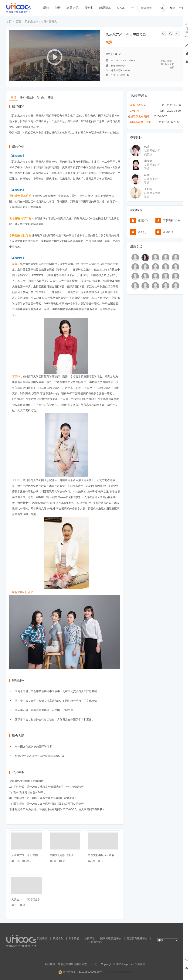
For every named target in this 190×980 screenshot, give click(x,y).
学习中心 (187, 30)
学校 (58, 8)
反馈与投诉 (95, 942)
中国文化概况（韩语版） (102, 855)
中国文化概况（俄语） (63, 855)
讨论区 (42, 97)
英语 (18, 22)
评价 (53, 97)
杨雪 (147, 175)
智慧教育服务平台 (137, 938)
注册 (182, 8)
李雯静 (148, 161)
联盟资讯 (73, 8)
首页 (9, 22)
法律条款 (90, 938)
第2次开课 (113, 54)
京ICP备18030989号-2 (118, 972)
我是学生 (58, 938)
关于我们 (74, 938)
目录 (27, 97)
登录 (172, 8)
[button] (146, 96)
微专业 (89, 8)
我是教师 (42, 938)
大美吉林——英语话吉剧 (26, 899)
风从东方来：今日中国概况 (27, 855)
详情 (14, 97)
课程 (46, 8)
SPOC (121, 8)
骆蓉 (147, 147)
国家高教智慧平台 (111, 938)
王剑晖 (148, 189)
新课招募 (105, 8)
